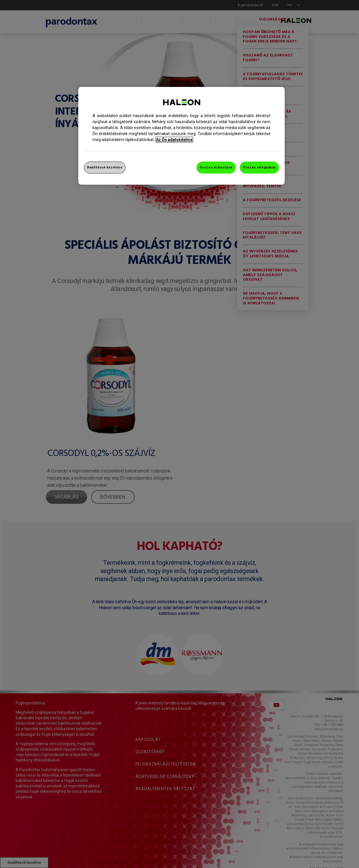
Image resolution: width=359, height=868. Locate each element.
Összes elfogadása (259, 167)
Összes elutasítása (216, 167)
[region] (181, 136)
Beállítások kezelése (105, 167)
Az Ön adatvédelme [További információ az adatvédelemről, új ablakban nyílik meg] (174, 140)
